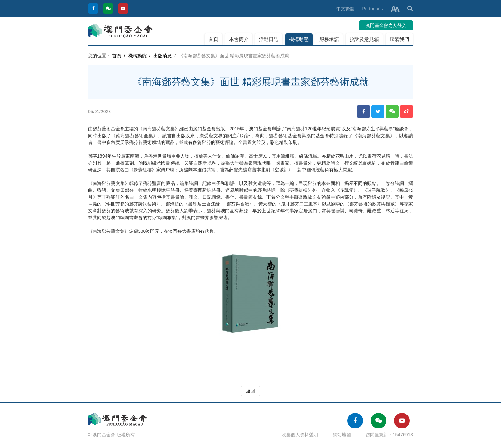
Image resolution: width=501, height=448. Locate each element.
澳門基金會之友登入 (386, 25)
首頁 (213, 39)
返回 (250, 391)
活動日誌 (269, 39)
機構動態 (299, 39)
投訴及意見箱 (364, 39)
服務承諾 (329, 39)
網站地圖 (342, 435)
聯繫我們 (399, 39)
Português (372, 9)
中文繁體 (345, 9)
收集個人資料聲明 (300, 435)
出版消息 (162, 56)
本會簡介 (239, 39)
